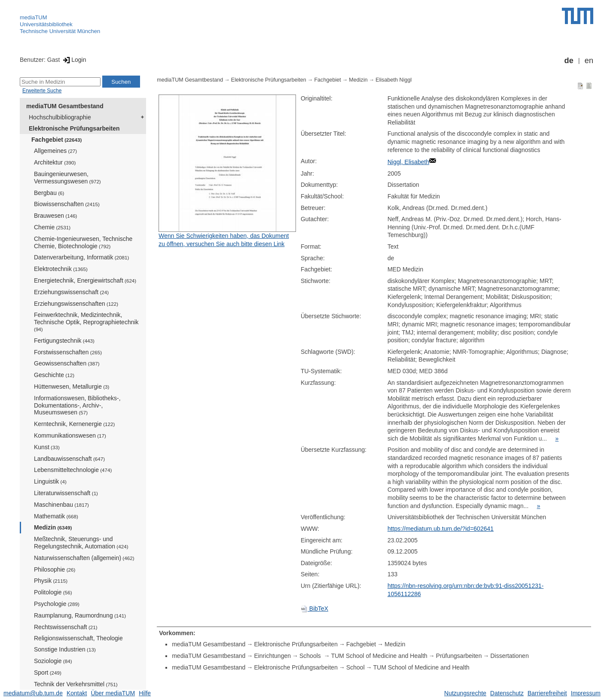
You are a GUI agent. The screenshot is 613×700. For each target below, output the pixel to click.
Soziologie (53, 661)
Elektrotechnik (61, 269)
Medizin (53, 527)
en (589, 61)
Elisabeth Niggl (393, 80)
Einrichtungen (272, 656)
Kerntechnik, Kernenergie (74, 424)
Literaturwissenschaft (66, 493)
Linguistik (50, 481)
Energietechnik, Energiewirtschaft (85, 280)
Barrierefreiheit (547, 693)
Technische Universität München (60, 31)
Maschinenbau (61, 505)
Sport (48, 673)
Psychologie (57, 604)
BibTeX (314, 609)
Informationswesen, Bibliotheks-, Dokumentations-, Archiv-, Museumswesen (77, 405)
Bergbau (49, 193)
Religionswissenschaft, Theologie (78, 638)
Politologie (53, 592)
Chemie (52, 227)
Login (74, 60)
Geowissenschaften (67, 363)
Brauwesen (56, 216)
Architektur (55, 162)
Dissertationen (509, 656)
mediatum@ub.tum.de (33, 693)
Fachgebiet (56, 140)
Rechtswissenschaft (66, 627)
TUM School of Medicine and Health (379, 656)
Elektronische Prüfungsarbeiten (74, 128)
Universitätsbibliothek (46, 24)
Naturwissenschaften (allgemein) (84, 558)
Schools (311, 656)
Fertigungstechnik (64, 341)
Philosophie (55, 569)
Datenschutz (507, 693)
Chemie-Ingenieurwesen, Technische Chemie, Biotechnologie (83, 242)
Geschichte (54, 375)
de (569, 61)
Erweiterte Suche (42, 91)
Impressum (586, 693)
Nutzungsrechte (465, 693)
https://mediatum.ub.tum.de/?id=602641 (441, 529)
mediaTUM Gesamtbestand (65, 106)
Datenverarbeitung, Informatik (81, 257)
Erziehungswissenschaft (71, 292)
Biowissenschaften (67, 204)
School (355, 667)
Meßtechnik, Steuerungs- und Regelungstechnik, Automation (81, 543)
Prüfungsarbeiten (459, 656)
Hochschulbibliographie (60, 117)
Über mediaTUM (113, 693)
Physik (51, 581)
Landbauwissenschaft (69, 459)
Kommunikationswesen (70, 435)
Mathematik (56, 516)
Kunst (47, 447)
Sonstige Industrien (65, 649)
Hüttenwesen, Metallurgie (72, 387)
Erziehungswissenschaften (76, 304)
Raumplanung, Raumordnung (80, 615)
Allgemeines (55, 151)
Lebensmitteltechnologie (73, 470)
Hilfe (145, 693)
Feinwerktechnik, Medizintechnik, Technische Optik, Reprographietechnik (86, 322)
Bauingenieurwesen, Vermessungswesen (67, 178)
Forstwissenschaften (68, 352)
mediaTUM (34, 17)
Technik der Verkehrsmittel (76, 684)
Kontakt (77, 693)
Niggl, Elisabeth (408, 162)
